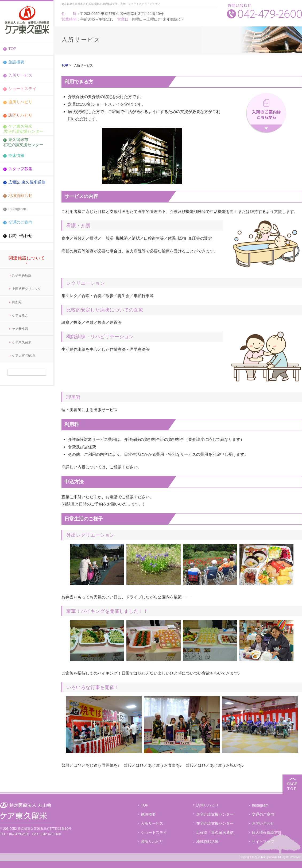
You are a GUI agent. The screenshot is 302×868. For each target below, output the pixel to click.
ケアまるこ (20, 316)
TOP (12, 48)
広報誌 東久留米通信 (27, 182)
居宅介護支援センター (215, 814)
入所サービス (20, 75)
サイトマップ (263, 842)
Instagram (17, 209)
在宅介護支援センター (215, 823)
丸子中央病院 (22, 275)
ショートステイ (22, 89)
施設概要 (16, 62)
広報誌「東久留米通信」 (217, 832)
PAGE (292, 786)
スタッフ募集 (20, 169)
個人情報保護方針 (267, 832)
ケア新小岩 (20, 329)
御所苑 (17, 302)
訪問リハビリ (20, 115)
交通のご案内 (20, 222)
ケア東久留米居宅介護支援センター (23, 129)
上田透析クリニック (26, 289)
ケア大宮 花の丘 (24, 356)
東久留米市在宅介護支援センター (23, 142)
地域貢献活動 (20, 195)
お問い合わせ (20, 236)
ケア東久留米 (22, 342)
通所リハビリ (20, 102)
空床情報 (16, 155)
